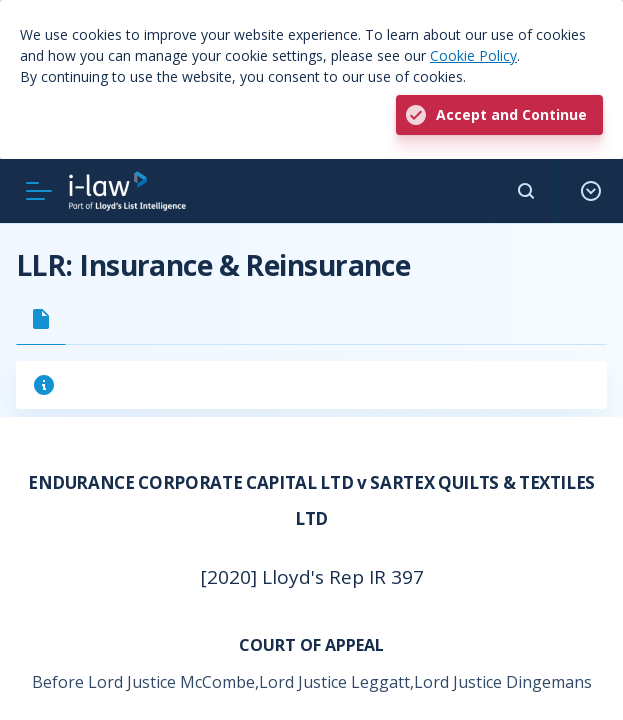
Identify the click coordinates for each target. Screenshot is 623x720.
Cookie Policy (473, 55)
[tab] (41, 319)
